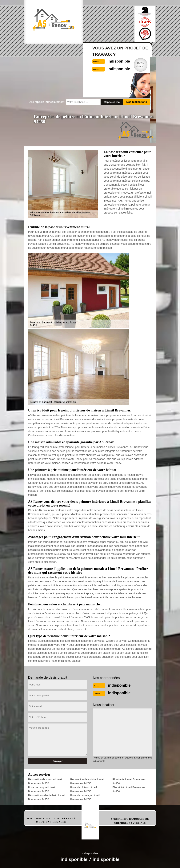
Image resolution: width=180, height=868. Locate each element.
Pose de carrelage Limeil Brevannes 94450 (85, 797)
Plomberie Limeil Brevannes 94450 (129, 781)
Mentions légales (51, 822)
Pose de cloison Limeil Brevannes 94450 (84, 789)
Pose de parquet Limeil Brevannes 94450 (42, 789)
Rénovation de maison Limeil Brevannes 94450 (45, 781)
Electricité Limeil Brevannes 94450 (129, 789)
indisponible (119, 685)
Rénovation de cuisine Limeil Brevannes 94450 (87, 781)
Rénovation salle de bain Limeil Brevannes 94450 (47, 797)
